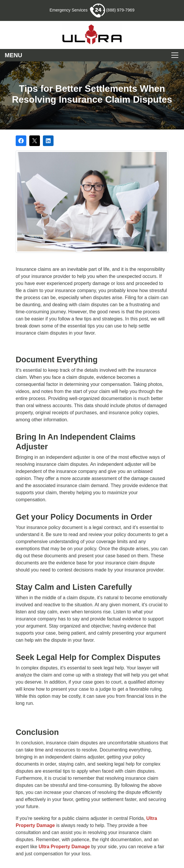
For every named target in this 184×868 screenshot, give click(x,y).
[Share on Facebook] (21, 141)
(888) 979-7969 (112, 10)
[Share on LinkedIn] (48, 141)
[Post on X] (35, 141)
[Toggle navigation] (92, 55)
